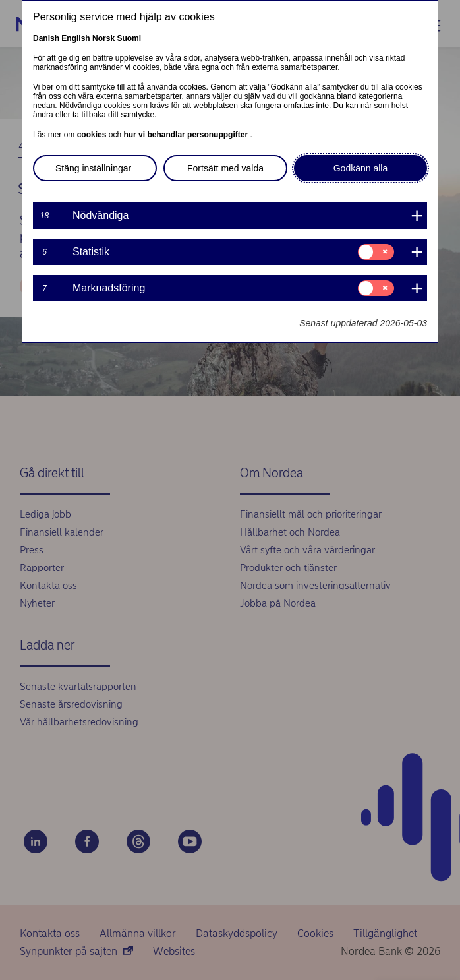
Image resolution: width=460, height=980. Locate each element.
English (75, 38)
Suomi (129, 38)
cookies (93, 135)
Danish (46, 38)
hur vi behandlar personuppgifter (187, 135)
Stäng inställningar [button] (93, 168)
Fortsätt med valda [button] (225, 168)
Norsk (103, 38)
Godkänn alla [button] (361, 168)
